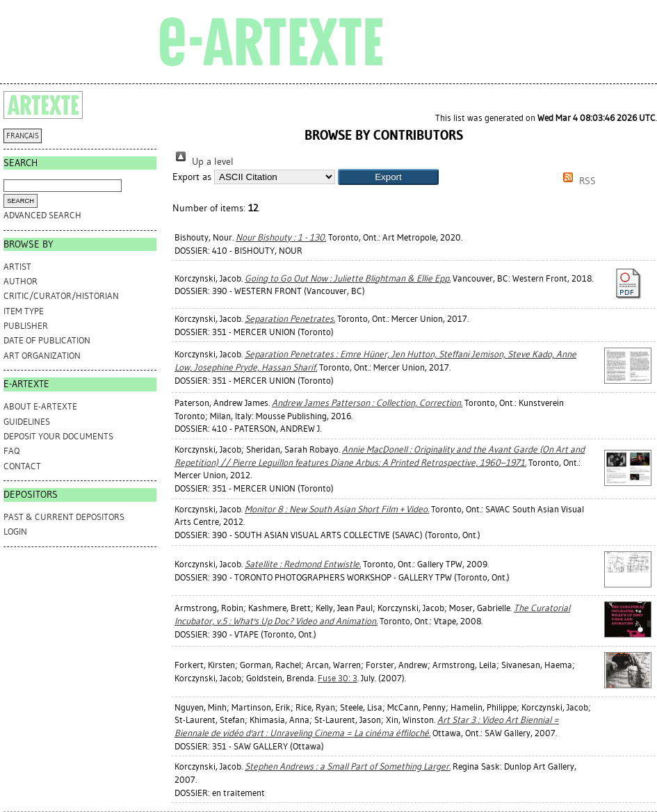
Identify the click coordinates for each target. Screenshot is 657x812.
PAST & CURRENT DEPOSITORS (64, 517)
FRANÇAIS (23, 136)
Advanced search (42, 215)
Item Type (24, 311)
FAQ (11, 451)
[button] (388, 177)
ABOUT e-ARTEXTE (40, 406)
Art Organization (42, 356)
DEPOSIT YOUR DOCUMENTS (58, 436)
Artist (17, 267)
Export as (192, 177)
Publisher (26, 326)
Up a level (203, 162)
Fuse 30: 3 (338, 678)
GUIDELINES (27, 422)
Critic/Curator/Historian (61, 296)
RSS (577, 181)
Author (21, 281)
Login (15, 531)
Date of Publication (47, 340)
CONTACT (22, 466)
